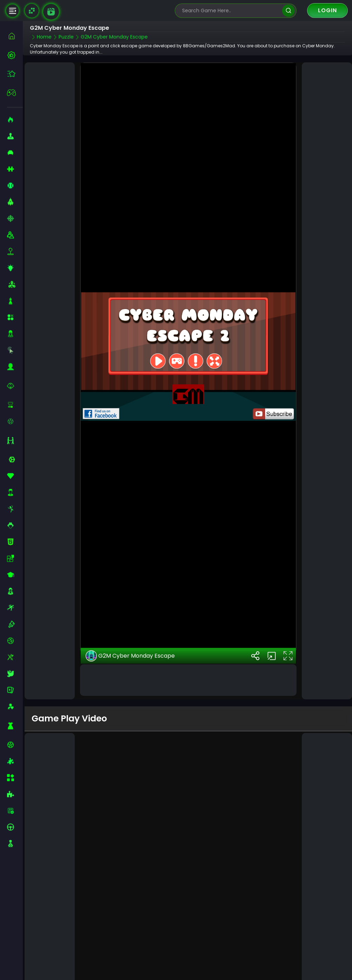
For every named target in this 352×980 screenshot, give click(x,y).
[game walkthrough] (51, 12)
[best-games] (15, 55)
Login (327, 10)
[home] (15, 36)
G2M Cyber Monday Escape (130, 623)
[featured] (15, 74)
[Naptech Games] (32, 11)
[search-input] (231, 11)
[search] (288, 11)
